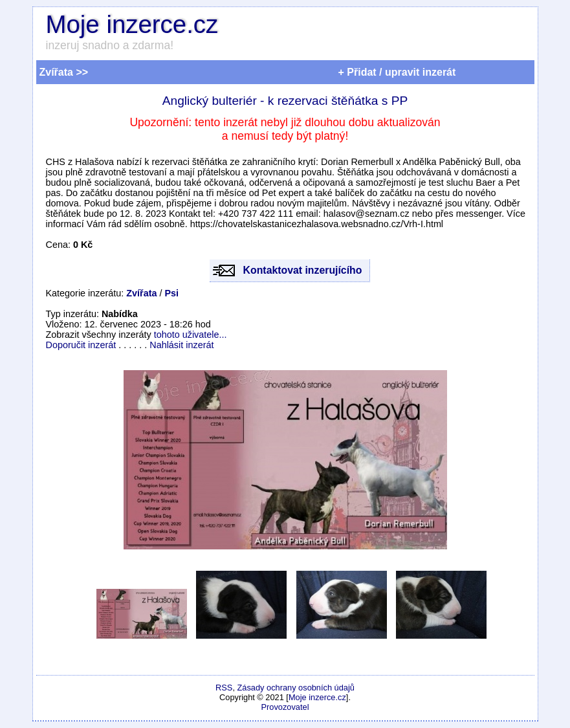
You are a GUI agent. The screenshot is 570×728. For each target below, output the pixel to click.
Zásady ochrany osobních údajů (296, 688)
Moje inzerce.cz (132, 24)
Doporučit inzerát (81, 345)
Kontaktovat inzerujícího (303, 270)
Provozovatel (285, 707)
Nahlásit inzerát (181, 345)
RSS (224, 688)
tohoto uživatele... (191, 335)
